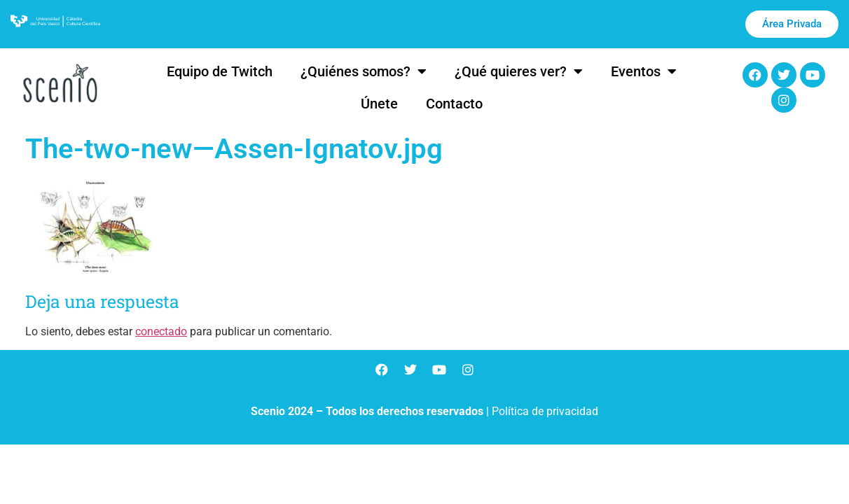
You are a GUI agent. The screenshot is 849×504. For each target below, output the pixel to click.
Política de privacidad (545, 411)
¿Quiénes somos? (364, 71)
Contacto (454, 104)
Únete (379, 104)
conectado (161, 331)
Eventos (644, 71)
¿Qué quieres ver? (519, 71)
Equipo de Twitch (220, 71)
